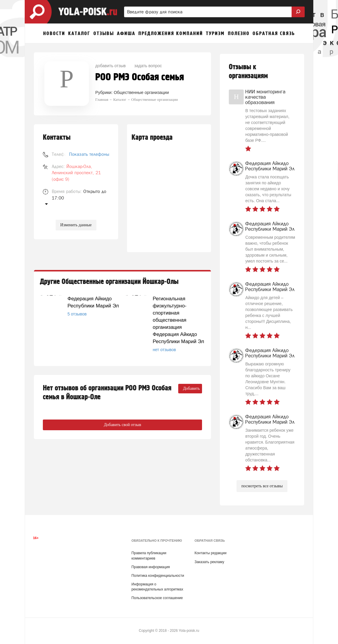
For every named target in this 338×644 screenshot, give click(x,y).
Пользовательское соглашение (157, 598)
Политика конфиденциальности (158, 576)
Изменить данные (76, 225)
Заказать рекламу (209, 562)
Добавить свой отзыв (122, 425)
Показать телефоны (89, 154)
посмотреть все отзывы (262, 486)
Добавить (191, 388)
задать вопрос (148, 66)
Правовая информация (151, 567)
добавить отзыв (110, 66)
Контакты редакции (211, 553)
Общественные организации (141, 92)
